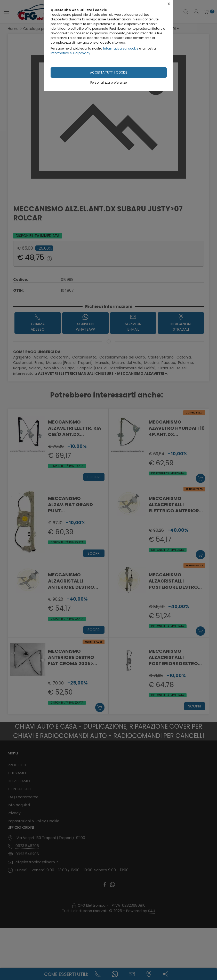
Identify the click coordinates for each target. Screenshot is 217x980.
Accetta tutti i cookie (109, 72)
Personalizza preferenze (108, 82)
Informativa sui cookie (121, 48)
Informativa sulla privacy (70, 53)
